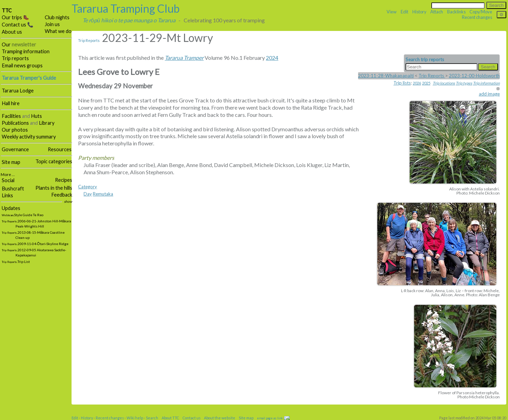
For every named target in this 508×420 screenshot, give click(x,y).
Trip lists (402, 83)
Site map (11, 162)
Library (47, 123)
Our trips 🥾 (15, 17)
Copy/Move (481, 12)
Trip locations (444, 83)
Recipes (64, 180)
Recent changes (477, 17)
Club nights (57, 17)
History (419, 12)
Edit (404, 12)
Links (7, 195)
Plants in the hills (54, 188)
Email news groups (22, 65)
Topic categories (54, 161)
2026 (417, 83)
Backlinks (456, 12)
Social (8, 180)
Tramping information (26, 51)
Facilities (11, 116)
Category (88, 187)
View (392, 12)
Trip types (464, 83)
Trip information (486, 83)
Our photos (15, 130)
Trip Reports (89, 40)
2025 (426, 83)
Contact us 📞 (18, 25)
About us (12, 32)
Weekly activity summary (29, 137)
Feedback (62, 195)
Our (19, 45)
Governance (15, 149)
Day (88, 194)
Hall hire (11, 103)
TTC (7, 10)
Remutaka (103, 194)
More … (8, 174)
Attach (437, 12)
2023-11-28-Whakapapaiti (386, 76)
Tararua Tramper (184, 58)
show (68, 201)
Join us (52, 24)
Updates (11, 208)
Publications (15, 123)
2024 (272, 58)
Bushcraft (13, 189)
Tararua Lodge (18, 91)
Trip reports (15, 58)
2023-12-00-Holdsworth (474, 76)
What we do (58, 31)
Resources (60, 149)
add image (489, 94)
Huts (36, 116)
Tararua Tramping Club (126, 8)
